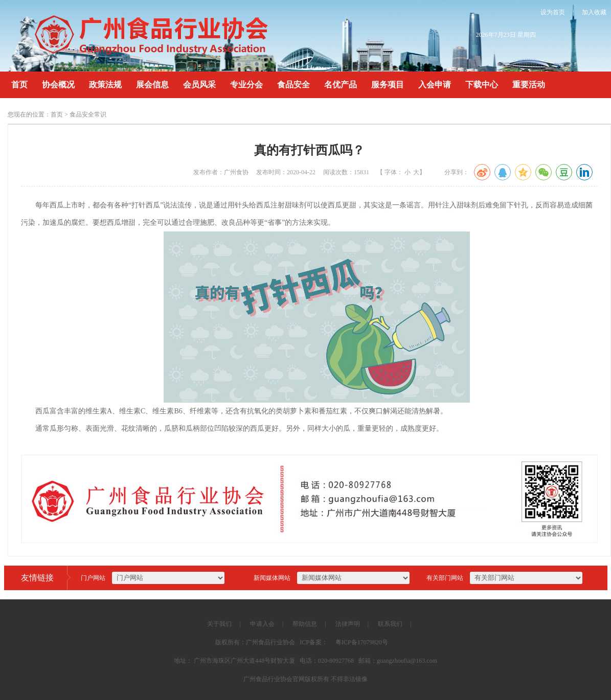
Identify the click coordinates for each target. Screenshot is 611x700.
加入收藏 (594, 12)
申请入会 (262, 624)
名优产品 (341, 85)
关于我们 (219, 624)
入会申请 (435, 85)
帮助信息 (305, 624)
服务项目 (388, 85)
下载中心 (482, 85)
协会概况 (58, 85)
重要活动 (529, 85)
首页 (19, 85)
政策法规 (105, 85)
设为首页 (553, 12)
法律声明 (348, 624)
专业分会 (246, 85)
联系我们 (390, 624)
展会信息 (152, 85)
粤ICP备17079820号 (362, 642)
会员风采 (199, 85)
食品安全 (293, 85)
